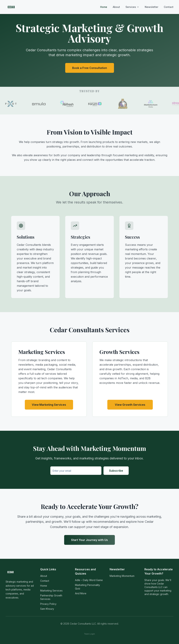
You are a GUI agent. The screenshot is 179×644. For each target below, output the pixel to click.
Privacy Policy (48, 604)
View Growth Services (130, 405)
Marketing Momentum (122, 576)
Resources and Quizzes (85, 571)
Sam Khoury (47, 609)
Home (104, 7)
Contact (169, 7)
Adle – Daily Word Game (89, 580)
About (116, 7)
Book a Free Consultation (90, 68)
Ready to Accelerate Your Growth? (159, 571)
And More (81, 593)
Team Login (89, 634)
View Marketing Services (49, 405)
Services (132, 7)
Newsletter (151, 7)
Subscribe (116, 471)
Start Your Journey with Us (89, 540)
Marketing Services (51, 591)
